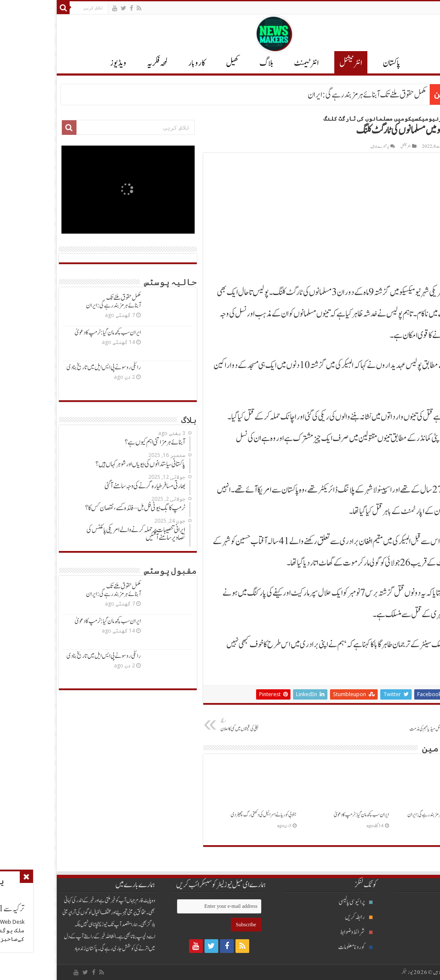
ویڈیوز (64, 63)
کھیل (178, 63)
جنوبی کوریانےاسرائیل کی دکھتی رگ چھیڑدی (209, 815)
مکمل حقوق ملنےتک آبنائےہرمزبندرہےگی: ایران (312, 95)
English (425, 8)
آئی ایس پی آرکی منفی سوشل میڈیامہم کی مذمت (374, 725)
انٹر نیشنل (296, 63)
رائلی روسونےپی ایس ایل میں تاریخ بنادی (49, 367)
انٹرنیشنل (417, 917)
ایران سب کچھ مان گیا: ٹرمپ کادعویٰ (307, 815)
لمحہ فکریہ (103, 63)
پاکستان (337, 63)
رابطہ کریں (304, 917)
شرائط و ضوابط (302, 932)
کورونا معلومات (301, 947)
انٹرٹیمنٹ (252, 63)
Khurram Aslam (415, 146)
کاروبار (142, 63)
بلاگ (212, 63)
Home (428, 119)
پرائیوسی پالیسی (301, 902)
